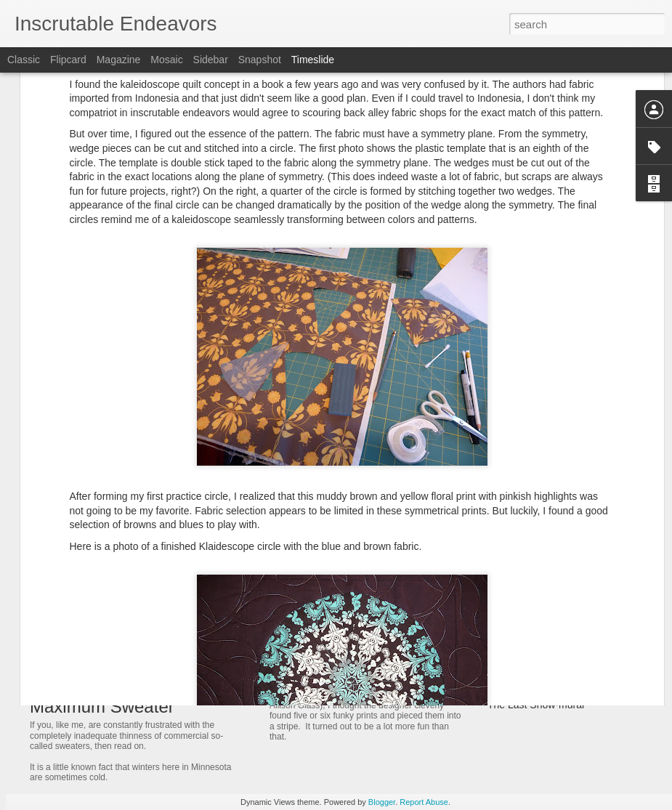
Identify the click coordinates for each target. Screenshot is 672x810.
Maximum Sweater (102, 706)
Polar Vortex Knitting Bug (544, 654)
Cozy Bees (512, 603)
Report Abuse (424, 802)
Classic (24, 60)
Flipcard (68, 60)
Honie (501, 552)
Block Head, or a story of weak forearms (578, 578)
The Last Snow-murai (536, 705)
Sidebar (211, 60)
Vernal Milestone (525, 628)
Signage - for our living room (551, 501)
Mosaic (166, 60)
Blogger (382, 802)
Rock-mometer (521, 679)
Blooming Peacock (324, 668)
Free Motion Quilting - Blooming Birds (378, 574)
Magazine (119, 60)
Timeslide (313, 60)
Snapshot (260, 60)
